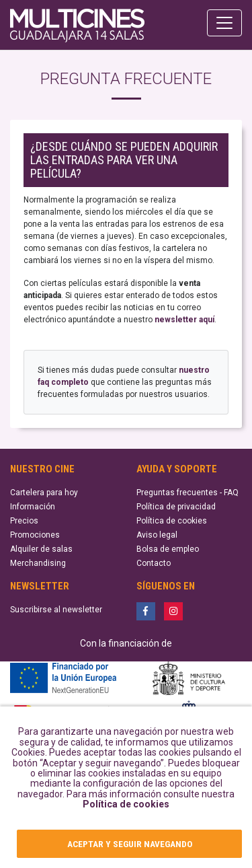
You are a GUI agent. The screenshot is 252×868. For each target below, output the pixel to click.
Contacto (154, 563)
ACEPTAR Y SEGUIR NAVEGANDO (130, 844)
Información (33, 507)
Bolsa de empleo (168, 549)
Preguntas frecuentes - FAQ (187, 493)
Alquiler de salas (41, 549)
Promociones (35, 535)
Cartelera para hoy (44, 493)
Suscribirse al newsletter (56, 610)
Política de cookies (126, 804)
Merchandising (38, 563)
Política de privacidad (176, 507)
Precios (24, 521)
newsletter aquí (184, 320)
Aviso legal (157, 535)
